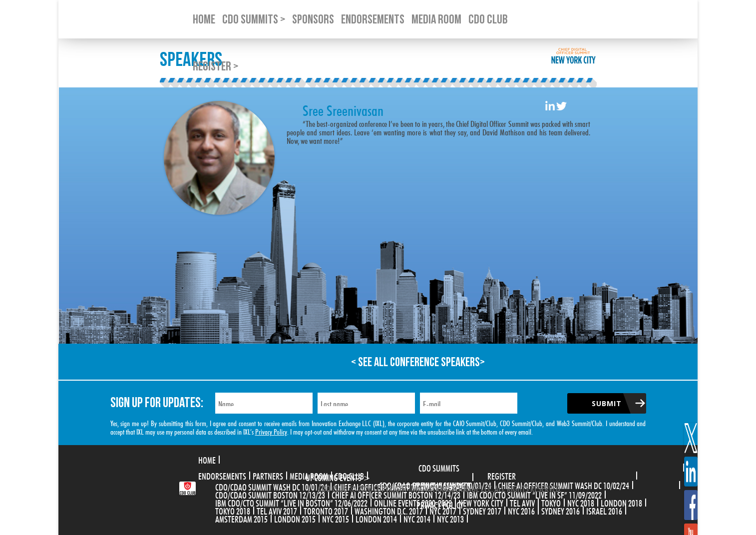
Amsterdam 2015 (241, 518)
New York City (481, 502)
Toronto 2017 (326, 510)
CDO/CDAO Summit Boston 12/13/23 (270, 494)
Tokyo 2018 (233, 510)
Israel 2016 (604, 510)
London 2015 (295, 518)
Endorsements (222, 475)
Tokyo (551, 502)
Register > (215, 67)
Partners (268, 475)
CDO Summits (439, 467)
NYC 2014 (417, 518)
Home (207, 459)
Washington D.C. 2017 (389, 510)
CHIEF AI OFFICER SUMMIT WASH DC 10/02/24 (564, 485)
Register (502, 475)
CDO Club (349, 475)
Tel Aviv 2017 (277, 510)
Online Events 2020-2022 (413, 502)
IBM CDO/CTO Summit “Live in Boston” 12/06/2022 (291, 502)
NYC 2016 (521, 510)
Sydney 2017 (482, 510)
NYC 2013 (450, 518)
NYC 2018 (581, 502)
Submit (607, 403)
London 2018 (621, 502)
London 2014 (376, 518)
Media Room (309, 475)
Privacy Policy (271, 431)
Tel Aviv (522, 502)
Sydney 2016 (561, 510)
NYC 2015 (336, 518)
